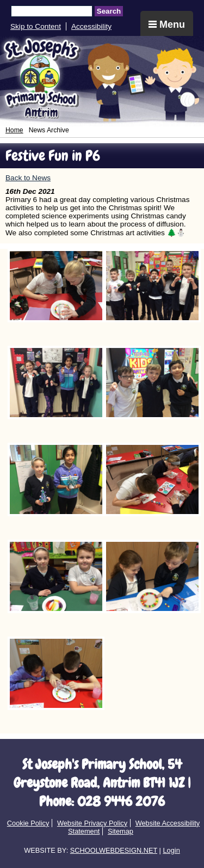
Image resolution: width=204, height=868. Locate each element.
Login (171, 850)
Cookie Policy (28, 823)
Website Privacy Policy (92, 823)
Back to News (28, 178)
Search (109, 11)
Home (14, 130)
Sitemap (120, 831)
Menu (167, 25)
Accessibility (91, 26)
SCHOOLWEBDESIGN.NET (114, 850)
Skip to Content (36, 26)
